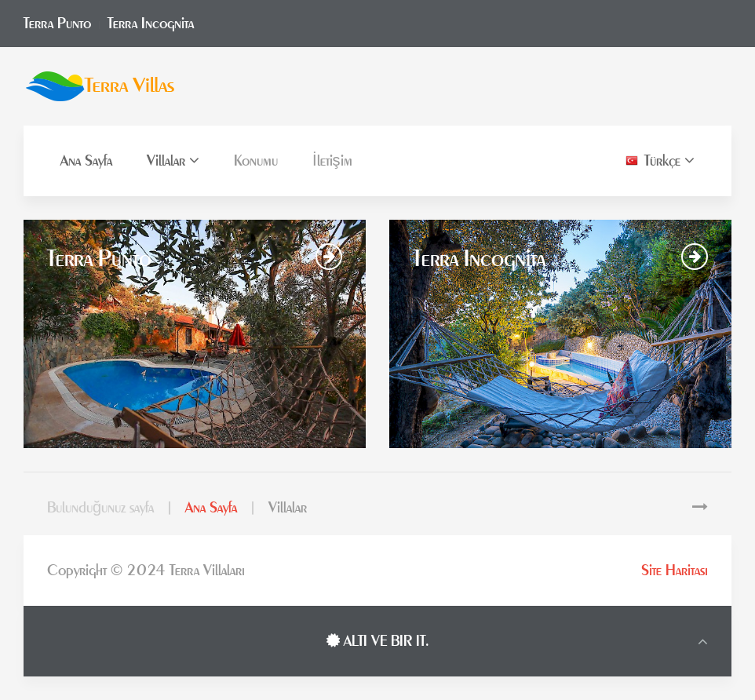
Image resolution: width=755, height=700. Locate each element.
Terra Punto (57, 24)
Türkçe (660, 160)
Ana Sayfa (86, 161)
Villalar (173, 160)
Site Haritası (675, 571)
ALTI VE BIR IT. (378, 641)
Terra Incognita (151, 24)
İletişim (332, 161)
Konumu (256, 161)
